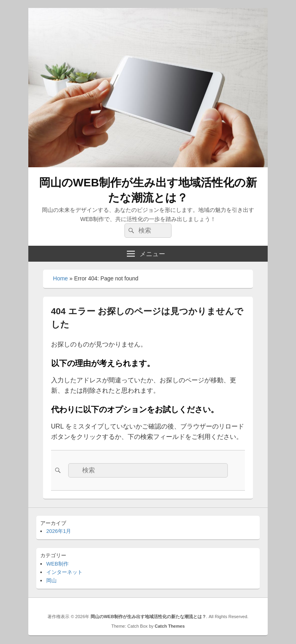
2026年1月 (59, 531)
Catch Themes (170, 626)
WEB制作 (57, 564)
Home (60, 278)
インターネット (64, 572)
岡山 (51, 580)
